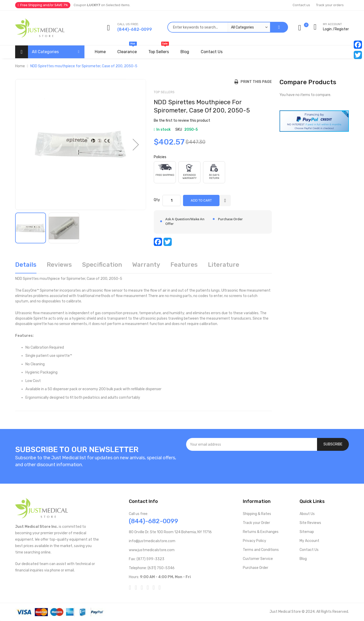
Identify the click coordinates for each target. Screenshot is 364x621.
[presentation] (267, 465)
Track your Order (256, 523)
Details (26, 265)
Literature (224, 265)
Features (184, 265)
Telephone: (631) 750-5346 (152, 568)
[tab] (26, 267)
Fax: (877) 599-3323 (147, 559)
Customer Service (258, 559)
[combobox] (219, 27)
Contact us (301, 5)
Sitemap (307, 532)
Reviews (59, 265)
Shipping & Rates (257, 514)
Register (342, 29)
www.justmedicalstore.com (152, 550)
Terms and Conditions (261, 550)
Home (20, 66)
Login (327, 29)
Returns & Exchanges (261, 532)
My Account (309, 541)
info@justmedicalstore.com (152, 541)
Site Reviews (310, 523)
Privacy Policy (255, 541)
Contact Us (309, 550)
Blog (303, 559)
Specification (102, 265)
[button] (136, 145)
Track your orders (330, 5)
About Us (307, 514)
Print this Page (255, 82)
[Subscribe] (333, 444)
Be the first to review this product (182, 121)
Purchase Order (256, 568)
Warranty (146, 265)
